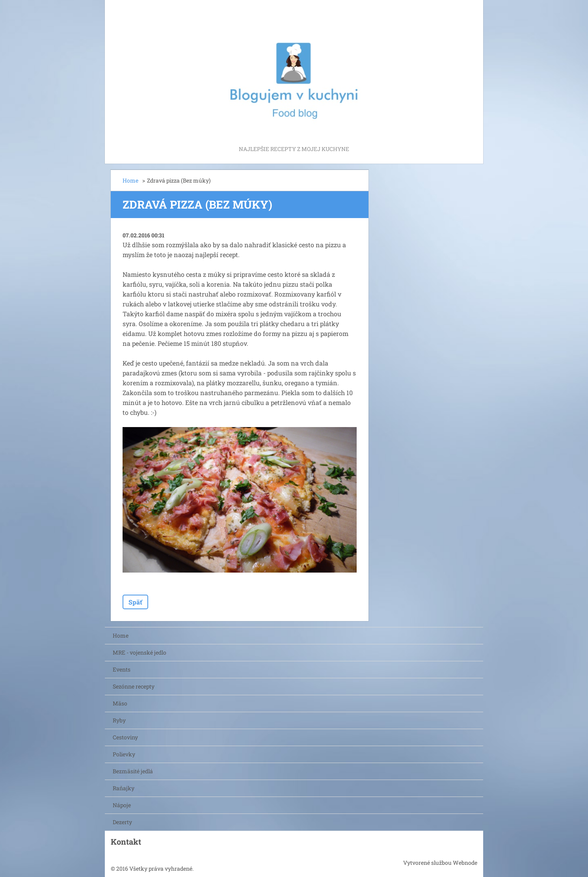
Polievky (124, 754)
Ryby (119, 720)
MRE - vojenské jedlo (140, 652)
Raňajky (124, 788)
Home (130, 180)
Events (122, 669)
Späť (135, 602)
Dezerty (122, 822)
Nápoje (122, 805)
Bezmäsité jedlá (133, 771)
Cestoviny (125, 737)
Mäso (120, 703)
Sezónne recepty (134, 686)
